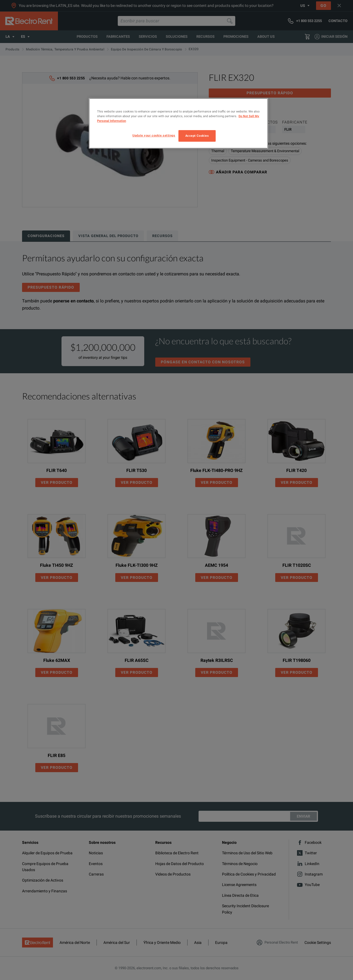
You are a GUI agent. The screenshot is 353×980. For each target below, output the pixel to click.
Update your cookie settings (154, 135)
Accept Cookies (197, 136)
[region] (178, 123)
